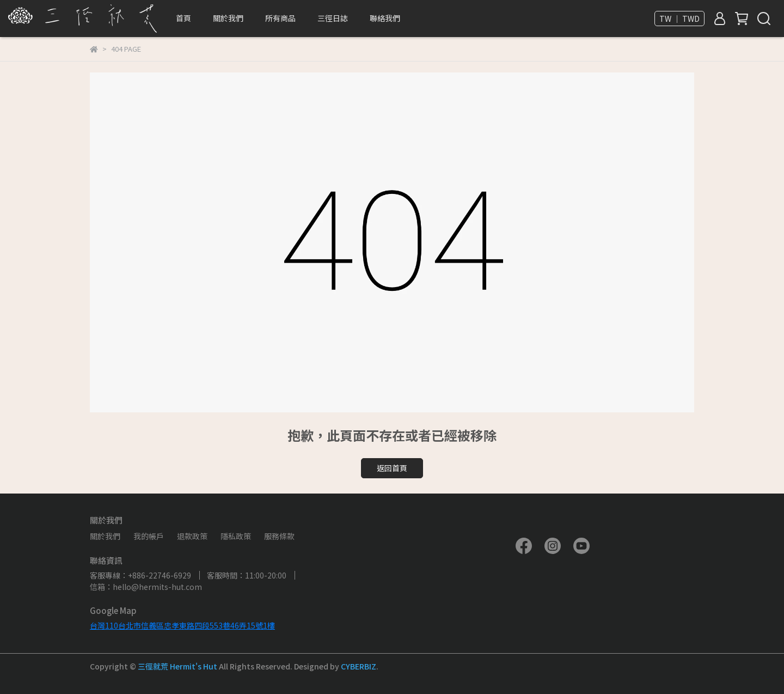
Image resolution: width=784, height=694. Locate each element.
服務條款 (279, 536)
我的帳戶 (149, 536)
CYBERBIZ (359, 666)
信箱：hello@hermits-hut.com (146, 587)
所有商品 (280, 18)
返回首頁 (392, 468)
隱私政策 (236, 536)
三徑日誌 (333, 18)
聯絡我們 (385, 18)
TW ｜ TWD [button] (679, 19)
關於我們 (105, 536)
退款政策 (192, 536)
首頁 (183, 18)
